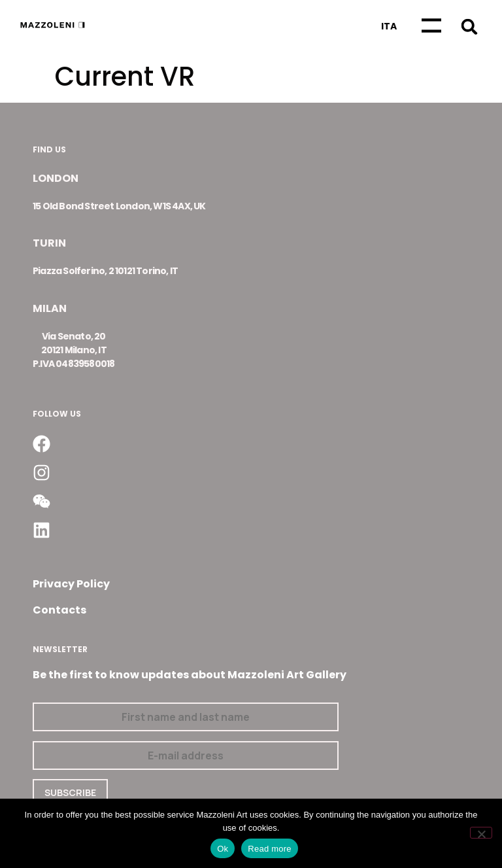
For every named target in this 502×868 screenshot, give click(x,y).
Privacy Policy (71, 584)
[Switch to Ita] (389, 26)
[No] (481, 833)
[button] (469, 26)
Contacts (59, 610)
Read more (270, 849)
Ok (223, 849)
